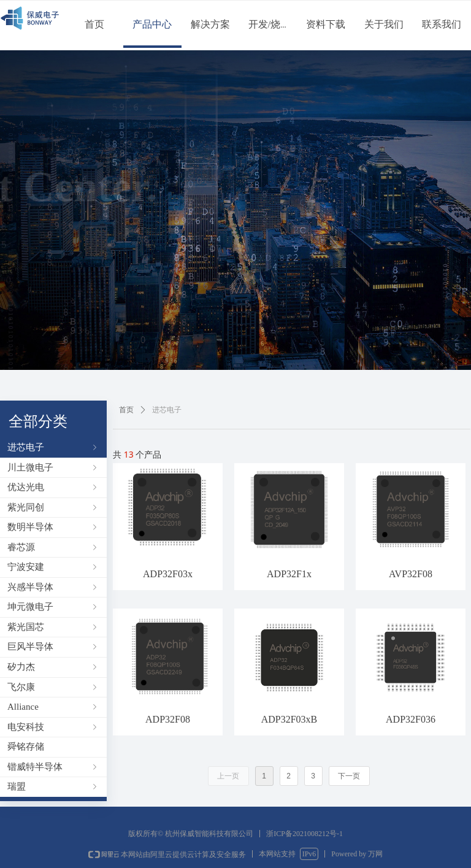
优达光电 (53, 487)
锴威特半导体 (53, 767)
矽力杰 (53, 667)
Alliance (53, 707)
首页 (126, 410)
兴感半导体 (53, 587)
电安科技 (53, 727)
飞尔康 (53, 687)
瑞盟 (53, 786)
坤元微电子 (53, 607)
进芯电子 (53, 447)
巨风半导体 (53, 647)
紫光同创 (53, 507)
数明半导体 (53, 527)
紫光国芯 (53, 627)
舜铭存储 (26, 747)
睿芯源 (53, 547)
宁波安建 (53, 567)
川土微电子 (53, 467)
